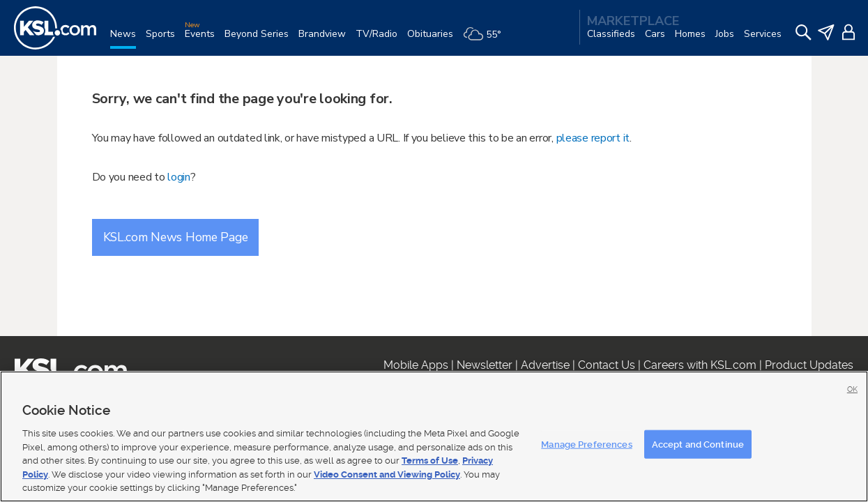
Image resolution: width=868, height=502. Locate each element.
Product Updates (809, 365)
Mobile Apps (416, 365)
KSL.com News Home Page (176, 237)
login (179, 177)
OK (852, 389)
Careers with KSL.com (700, 365)
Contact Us (607, 365)
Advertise (545, 365)
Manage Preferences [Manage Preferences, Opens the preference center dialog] (586, 444)
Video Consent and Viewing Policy (387, 474)
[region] (434, 436)
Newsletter (485, 365)
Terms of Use (430, 461)
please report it (593, 138)
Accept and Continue (698, 444)
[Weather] (487, 39)
